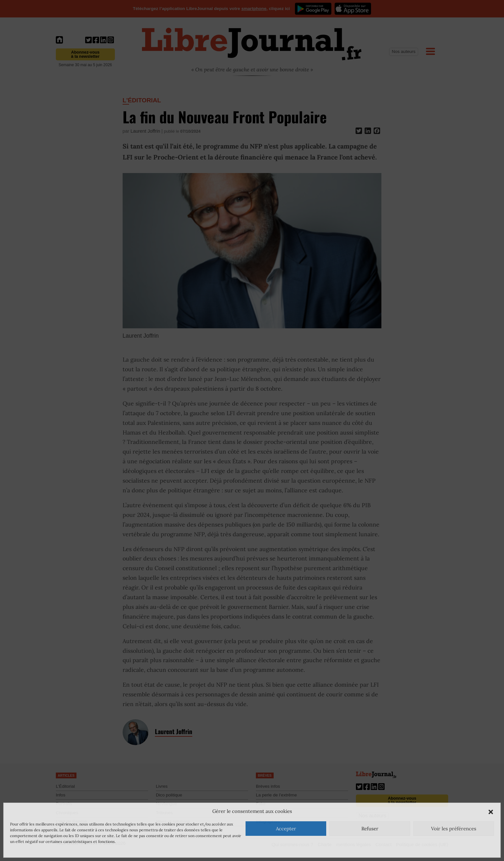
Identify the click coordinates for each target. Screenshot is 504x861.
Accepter (286, 829)
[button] (491, 811)
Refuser (370, 829)
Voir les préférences (454, 829)
